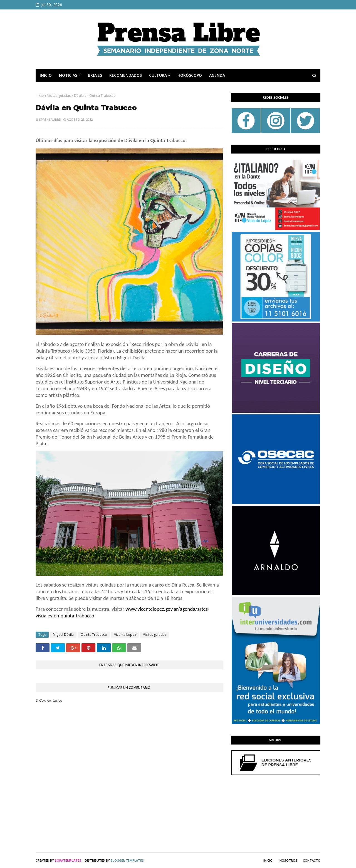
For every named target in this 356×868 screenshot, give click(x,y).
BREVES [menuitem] (95, 75)
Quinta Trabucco (94, 635)
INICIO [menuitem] (46, 75)
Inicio (40, 96)
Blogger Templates (127, 860)
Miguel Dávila (63, 635)
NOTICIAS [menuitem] (68, 75)
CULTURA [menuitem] (158, 75)
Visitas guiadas (59, 96)
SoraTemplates (68, 860)
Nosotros (288, 860)
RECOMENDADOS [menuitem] (126, 75)
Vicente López (125, 635)
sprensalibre (50, 119)
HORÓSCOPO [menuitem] (190, 75)
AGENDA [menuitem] (217, 75)
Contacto (312, 860)
